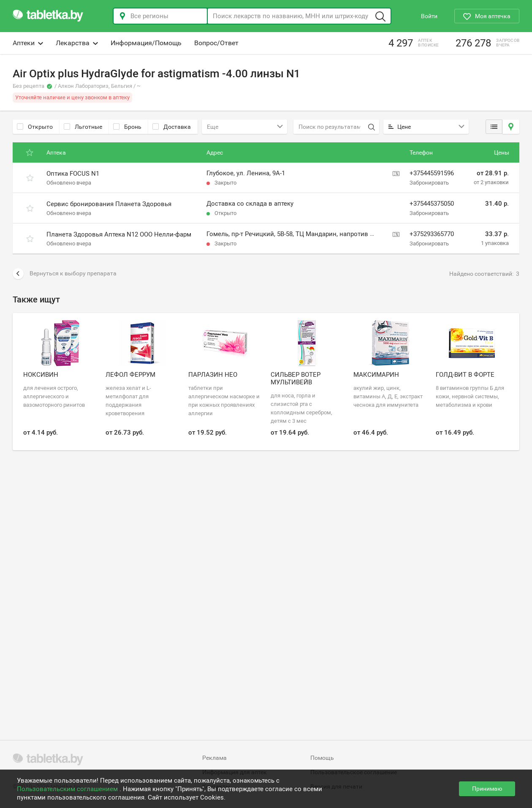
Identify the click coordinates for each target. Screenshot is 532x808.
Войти (429, 16)
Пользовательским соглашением (68, 789)
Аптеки (28, 43)
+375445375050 (432, 204)
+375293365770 (432, 234)
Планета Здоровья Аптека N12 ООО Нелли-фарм (119, 234)
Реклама (214, 758)
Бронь (127, 127)
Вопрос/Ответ (216, 43)
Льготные (83, 127)
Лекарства (77, 43)
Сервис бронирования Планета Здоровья (109, 204)
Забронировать (429, 183)
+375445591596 (432, 173)
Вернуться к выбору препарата (65, 274)
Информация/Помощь (146, 43)
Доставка (172, 127)
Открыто (35, 127)
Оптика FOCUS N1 (73, 174)
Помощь (322, 758)
